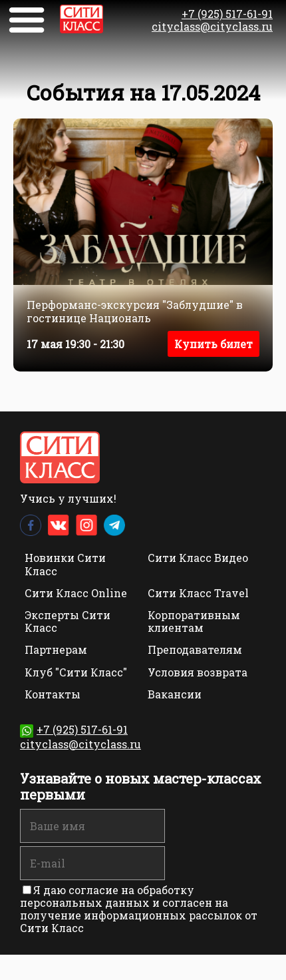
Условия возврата (198, 672)
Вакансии (175, 694)
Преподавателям (195, 649)
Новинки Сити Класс (65, 564)
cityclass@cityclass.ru (212, 26)
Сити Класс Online (76, 593)
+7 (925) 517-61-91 (227, 14)
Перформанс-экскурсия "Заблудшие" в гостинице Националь (135, 311)
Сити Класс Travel (198, 593)
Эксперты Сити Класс (68, 621)
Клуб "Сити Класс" (76, 672)
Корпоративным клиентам (194, 621)
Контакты (53, 694)
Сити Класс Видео (198, 558)
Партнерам (56, 649)
